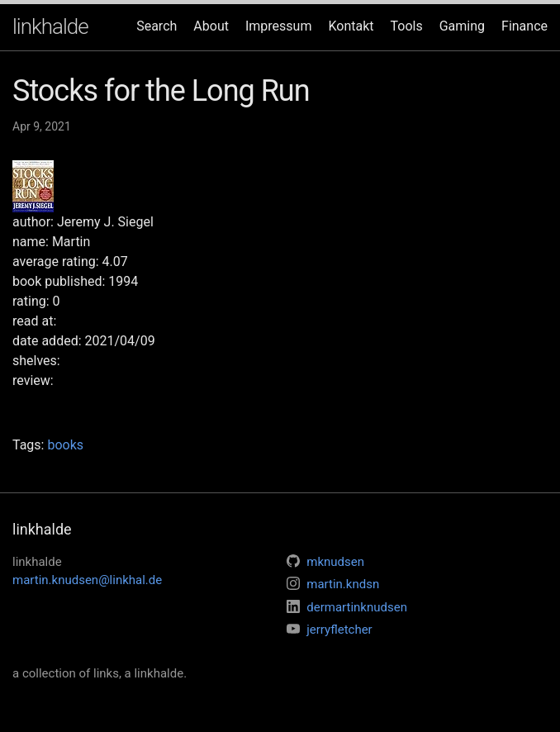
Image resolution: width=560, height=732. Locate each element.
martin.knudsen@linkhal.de (87, 580)
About (211, 26)
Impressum (279, 26)
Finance (524, 26)
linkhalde (50, 26)
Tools (407, 26)
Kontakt (351, 26)
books (65, 445)
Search (157, 26)
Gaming (462, 26)
